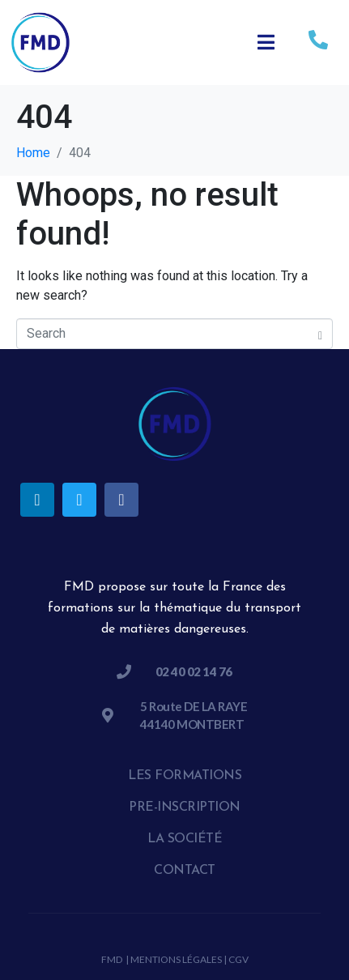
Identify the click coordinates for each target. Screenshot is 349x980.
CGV (238, 959)
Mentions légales (176, 959)
